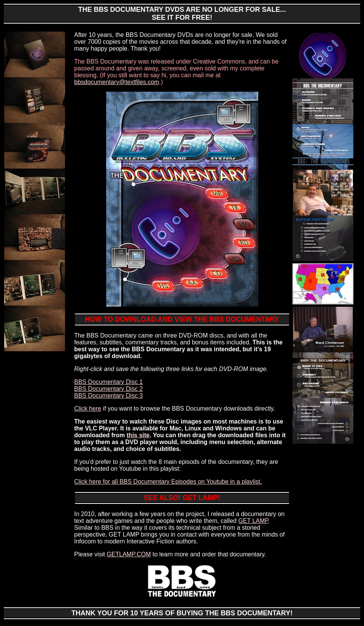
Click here (88, 409)
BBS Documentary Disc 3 (109, 396)
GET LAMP (253, 521)
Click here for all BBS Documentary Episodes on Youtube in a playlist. (168, 482)
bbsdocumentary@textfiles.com (117, 82)
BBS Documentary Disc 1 (109, 382)
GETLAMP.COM (129, 554)
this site (138, 435)
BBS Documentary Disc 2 (109, 389)
